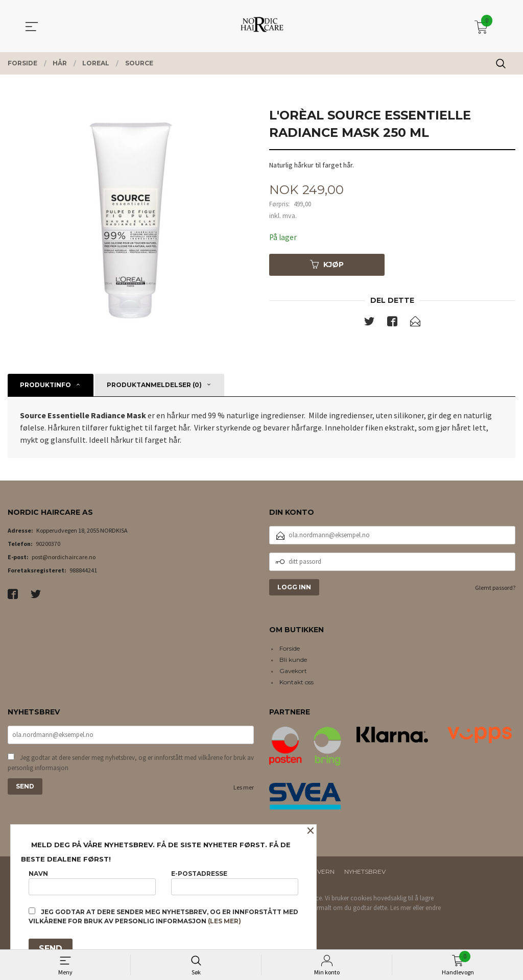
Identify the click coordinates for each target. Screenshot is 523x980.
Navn (92, 881)
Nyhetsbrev (365, 871)
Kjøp (327, 265)
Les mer (244, 788)
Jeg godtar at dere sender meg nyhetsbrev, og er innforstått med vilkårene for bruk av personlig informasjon (131, 764)
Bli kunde (293, 660)
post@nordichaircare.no (64, 557)
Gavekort (293, 671)
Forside (290, 648)
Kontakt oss (296, 682)
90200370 (48, 544)
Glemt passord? (495, 588)
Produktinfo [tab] (45, 385)
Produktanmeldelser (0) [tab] (154, 385)
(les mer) (224, 921)
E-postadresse (235, 881)
